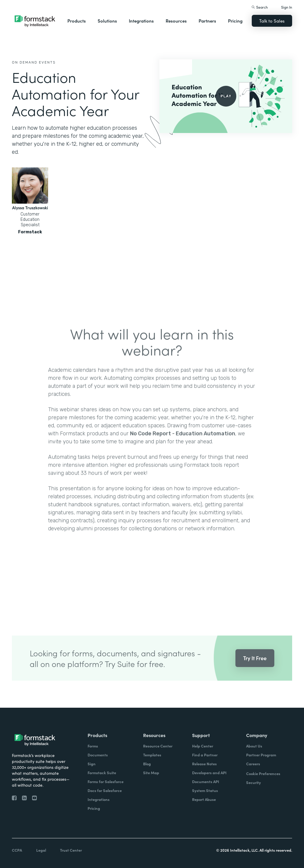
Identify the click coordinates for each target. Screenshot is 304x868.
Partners (207, 21)
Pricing (235, 21)
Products (77, 21)
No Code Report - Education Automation (183, 443)
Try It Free (255, 667)
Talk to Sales (272, 21)
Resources (176, 21)
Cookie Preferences (263, 773)
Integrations (141, 21)
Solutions (107, 21)
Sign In (287, 7)
